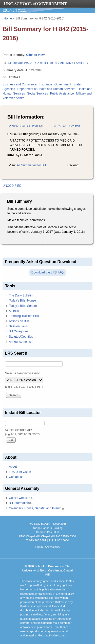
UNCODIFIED (12, 186)
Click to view (35, 55)
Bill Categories (19, 331)
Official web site (21, 498)
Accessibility (52, 547)
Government (63, 84)
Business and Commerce (20, 84)
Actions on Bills (19, 321)
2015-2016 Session (67, 126)
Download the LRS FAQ (48, 272)
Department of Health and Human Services (46, 89)
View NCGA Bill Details (26, 126)
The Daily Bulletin (21, 295)
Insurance (45, 84)
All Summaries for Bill (31, 165)
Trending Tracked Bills (24, 316)
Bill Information (20, 503)
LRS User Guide (20, 472)
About (13, 467)
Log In (39, 547)
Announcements (20, 342)
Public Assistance (62, 94)
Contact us (16, 477)
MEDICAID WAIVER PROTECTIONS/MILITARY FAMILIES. (49, 63)
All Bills (14, 311)
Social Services (37, 94)
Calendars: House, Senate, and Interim (37, 508)
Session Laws (18, 326)
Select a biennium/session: (23, 373)
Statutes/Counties (21, 337)
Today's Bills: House (22, 301)
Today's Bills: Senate (23, 306)
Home (8, 18)
